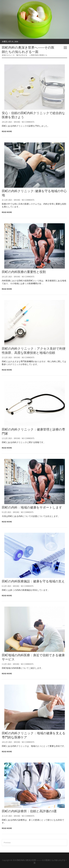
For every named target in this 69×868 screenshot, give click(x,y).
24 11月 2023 (7, 742)
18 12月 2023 (7, 277)
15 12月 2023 (7, 357)
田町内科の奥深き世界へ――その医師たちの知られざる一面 (28, 50)
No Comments (28, 122)
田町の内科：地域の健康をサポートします (32, 507)
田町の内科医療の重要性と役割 (24, 272)
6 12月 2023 (6, 586)
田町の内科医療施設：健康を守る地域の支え (33, 581)
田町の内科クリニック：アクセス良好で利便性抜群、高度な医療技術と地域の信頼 (34, 351)
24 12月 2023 (7, 122)
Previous (7, 843)
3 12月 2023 (6, 664)
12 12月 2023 (7, 438)
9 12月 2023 (6, 512)
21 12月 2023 (7, 200)
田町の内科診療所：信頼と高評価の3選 (29, 811)
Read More (7, 131)
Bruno (17, 122)
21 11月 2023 (7, 816)
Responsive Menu (65, 48)
